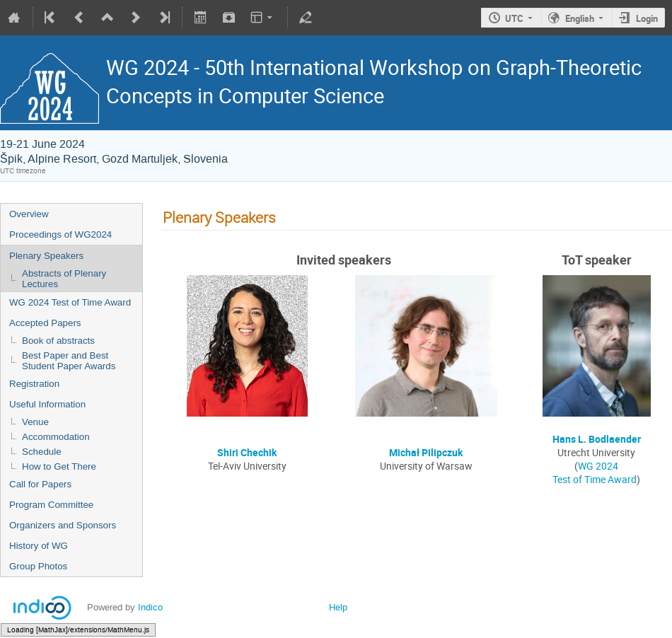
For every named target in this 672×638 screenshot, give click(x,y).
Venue (35, 422)
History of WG (39, 546)
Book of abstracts (58, 341)
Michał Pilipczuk (426, 452)
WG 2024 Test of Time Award (70, 302)
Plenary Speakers (46, 256)
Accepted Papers (45, 323)
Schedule (42, 452)
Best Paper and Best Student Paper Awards (69, 361)
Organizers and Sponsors (63, 525)
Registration (34, 384)
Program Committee (51, 505)
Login (647, 18)
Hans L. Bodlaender (597, 439)
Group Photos (38, 566)
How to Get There (59, 466)
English (580, 18)
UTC (514, 18)
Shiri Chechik (247, 452)
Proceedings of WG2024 (60, 234)
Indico (150, 607)
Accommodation (56, 437)
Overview (29, 214)
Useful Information (47, 404)
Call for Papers (40, 484)
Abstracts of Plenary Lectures (64, 279)
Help (338, 607)
